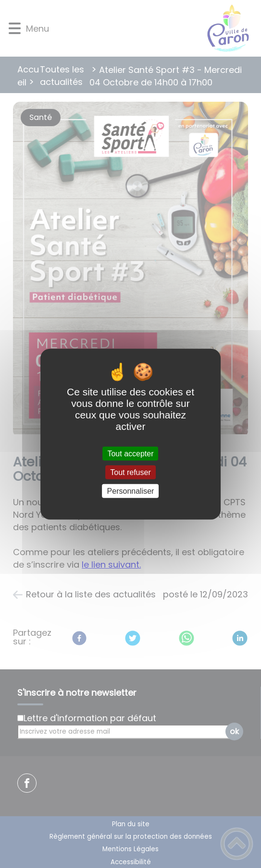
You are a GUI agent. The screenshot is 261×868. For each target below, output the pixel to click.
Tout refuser (130, 472)
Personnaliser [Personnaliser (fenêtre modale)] (131, 491)
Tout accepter (130, 453)
